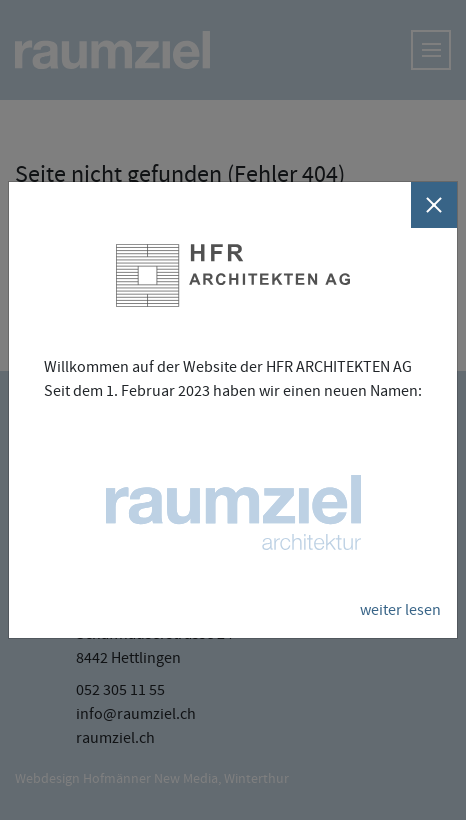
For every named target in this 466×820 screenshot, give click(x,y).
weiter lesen (400, 610)
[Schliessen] (434, 205)
